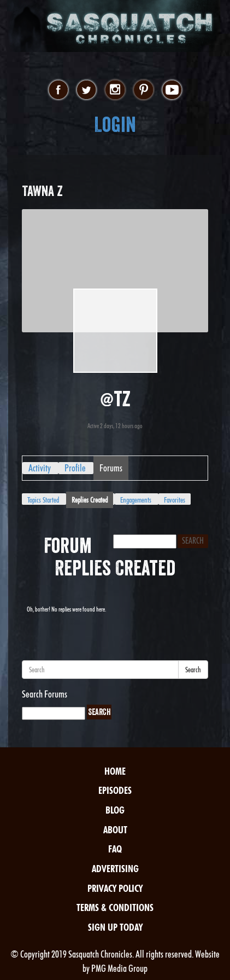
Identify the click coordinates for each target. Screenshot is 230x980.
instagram (115, 90)
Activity (40, 468)
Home (115, 771)
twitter (87, 90)
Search (193, 670)
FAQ (115, 849)
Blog (115, 810)
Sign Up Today (115, 927)
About (115, 830)
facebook (58, 90)
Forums (111, 468)
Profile (75, 468)
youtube (172, 90)
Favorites (175, 500)
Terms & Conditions (115, 907)
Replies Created (90, 500)
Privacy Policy (115, 888)
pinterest (143, 90)
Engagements (136, 500)
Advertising (115, 869)
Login (115, 125)
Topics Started (43, 500)
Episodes (115, 790)
